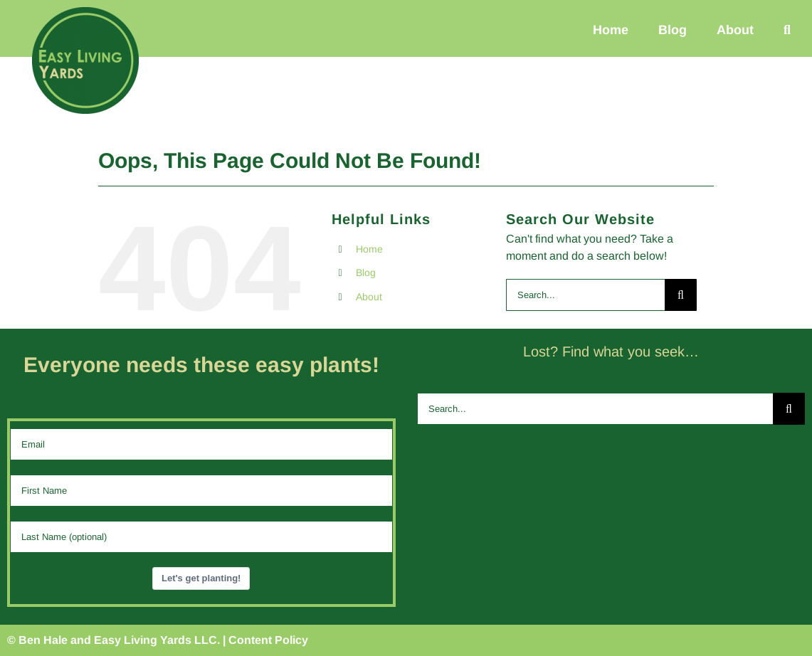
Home (369, 249)
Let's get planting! (201, 578)
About (369, 297)
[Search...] (585, 295)
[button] (787, 30)
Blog (366, 273)
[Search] (681, 295)
